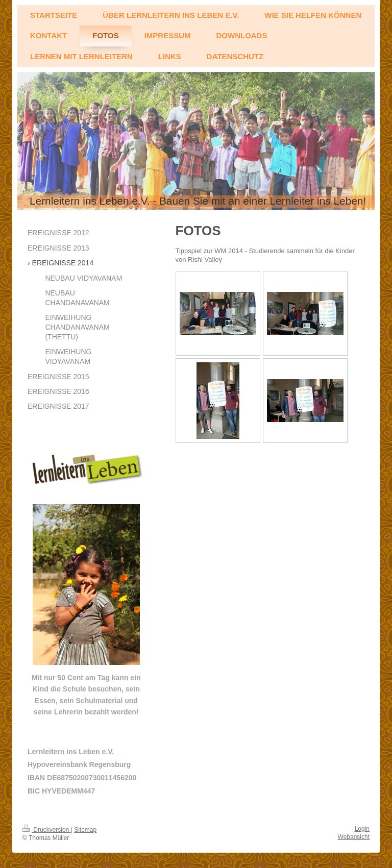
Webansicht (354, 837)
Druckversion (47, 830)
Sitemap (85, 830)
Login (362, 829)
